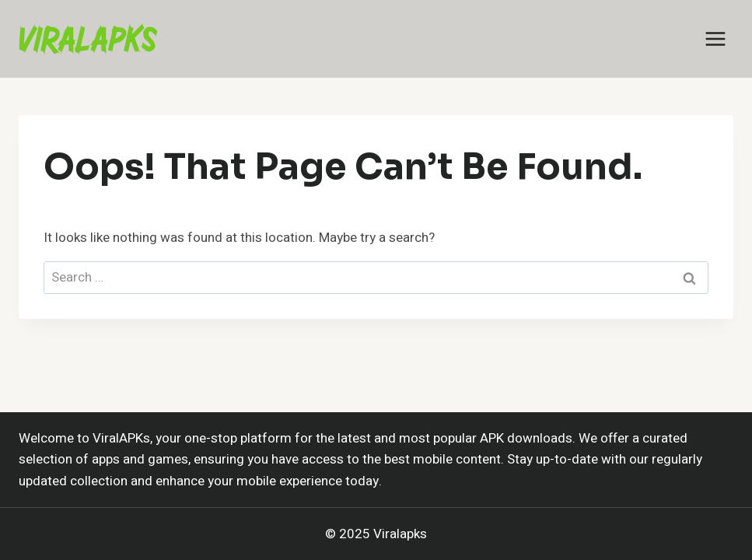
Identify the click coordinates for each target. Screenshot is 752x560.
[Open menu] (715, 38)
